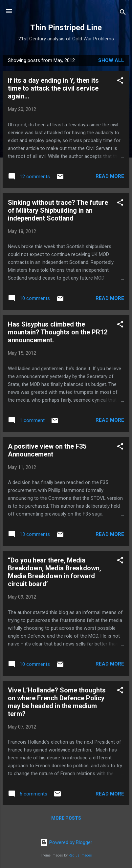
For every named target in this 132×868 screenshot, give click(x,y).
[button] (120, 82)
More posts (66, 818)
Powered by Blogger (66, 842)
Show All (111, 60)
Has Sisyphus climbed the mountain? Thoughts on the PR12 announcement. (58, 332)
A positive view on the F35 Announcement (47, 450)
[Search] (123, 13)
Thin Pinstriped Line (66, 28)
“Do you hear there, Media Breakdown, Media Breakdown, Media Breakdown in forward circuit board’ (55, 572)
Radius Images (80, 855)
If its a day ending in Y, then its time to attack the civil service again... (53, 88)
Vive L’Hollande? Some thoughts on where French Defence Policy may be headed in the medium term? (57, 702)
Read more (110, 176)
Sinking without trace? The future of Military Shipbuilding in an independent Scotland (58, 210)
